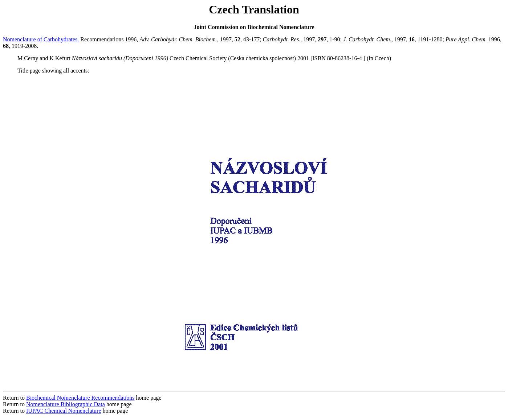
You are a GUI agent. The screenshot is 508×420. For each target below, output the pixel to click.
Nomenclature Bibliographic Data (66, 404)
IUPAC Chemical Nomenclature (64, 411)
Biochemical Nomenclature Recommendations (80, 398)
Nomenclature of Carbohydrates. (41, 39)
